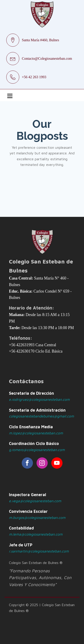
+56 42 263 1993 (34, 77)
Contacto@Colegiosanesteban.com (47, 58)
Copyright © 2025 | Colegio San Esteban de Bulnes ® (42, 608)
